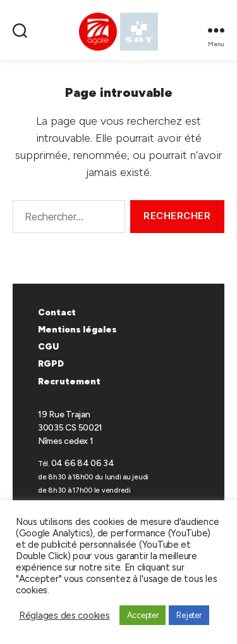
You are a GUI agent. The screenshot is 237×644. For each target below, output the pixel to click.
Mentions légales (77, 330)
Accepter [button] (143, 615)
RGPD (51, 364)
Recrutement (69, 382)
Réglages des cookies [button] (64, 616)
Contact (57, 313)
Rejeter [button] (189, 615)
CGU (48, 347)
